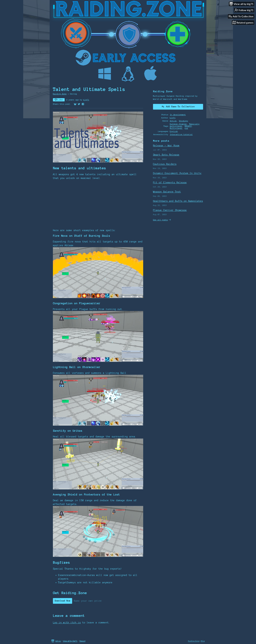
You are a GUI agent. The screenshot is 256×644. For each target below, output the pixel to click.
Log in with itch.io (67, 623)
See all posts (160, 220)
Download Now (63, 601)
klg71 (86, 100)
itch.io (58, 641)
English (174, 131)
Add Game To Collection (178, 106)
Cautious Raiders (165, 164)
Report (82, 641)
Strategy (184, 121)
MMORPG (188, 126)
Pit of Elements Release (170, 183)
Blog (203, 641)
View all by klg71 (70, 641)
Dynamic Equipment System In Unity (177, 173)
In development (178, 115)
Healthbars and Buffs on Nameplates (178, 201)
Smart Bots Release (166, 155)
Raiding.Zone (60, 94)
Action (173, 121)
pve (186, 128)
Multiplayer (176, 128)
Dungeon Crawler (178, 124)
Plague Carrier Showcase (170, 210)
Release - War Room (166, 146)
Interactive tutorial (181, 134)
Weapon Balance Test (167, 192)
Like (59, 100)
